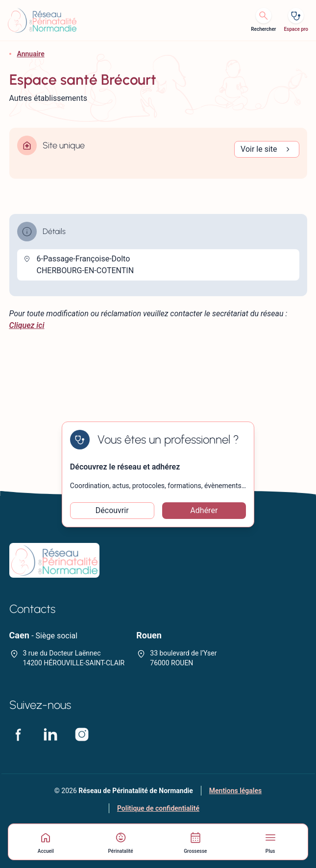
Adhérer (204, 510)
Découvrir (112, 510)
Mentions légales (235, 791)
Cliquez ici (27, 325)
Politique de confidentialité (158, 808)
